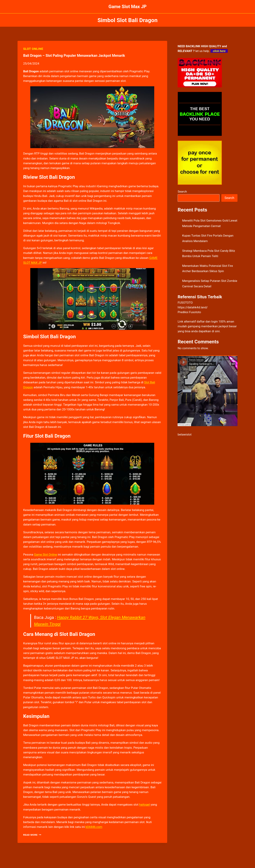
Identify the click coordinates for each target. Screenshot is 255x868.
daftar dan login (207, 321)
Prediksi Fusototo (189, 312)
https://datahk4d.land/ (193, 307)
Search (182, 191)
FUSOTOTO (185, 303)
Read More (32, 835)
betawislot (185, 434)
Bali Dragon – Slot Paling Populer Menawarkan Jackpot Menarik (74, 56)
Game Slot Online (46, 555)
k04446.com (94, 827)
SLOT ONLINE (33, 49)
